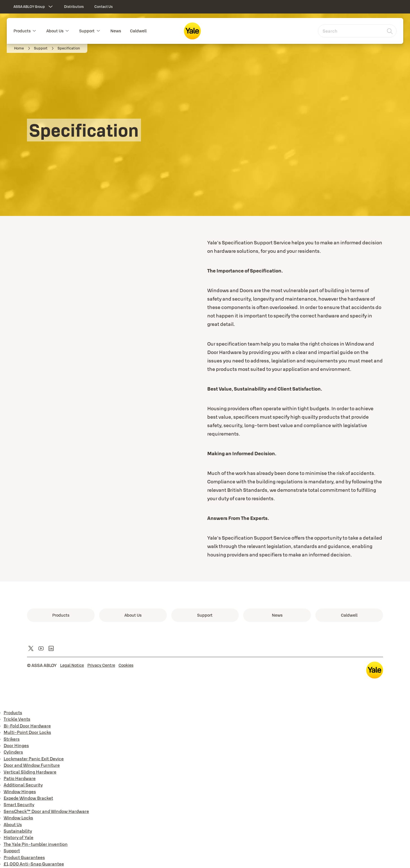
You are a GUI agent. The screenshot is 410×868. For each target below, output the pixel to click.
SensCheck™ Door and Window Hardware (46, 811)
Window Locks (18, 818)
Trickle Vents (17, 719)
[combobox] (357, 31)
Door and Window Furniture (32, 765)
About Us (55, 31)
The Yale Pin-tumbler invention (36, 844)
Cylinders (13, 752)
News (116, 31)
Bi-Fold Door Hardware (27, 726)
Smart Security (19, 804)
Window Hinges (20, 792)
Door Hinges (16, 745)
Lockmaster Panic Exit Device (34, 759)
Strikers (12, 739)
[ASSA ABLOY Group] (34, 7)
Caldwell (138, 31)
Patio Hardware (20, 778)
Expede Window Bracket (28, 798)
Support (87, 31)
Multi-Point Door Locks (27, 732)
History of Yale (19, 837)
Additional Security (23, 785)
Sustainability (18, 831)
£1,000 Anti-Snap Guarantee (34, 864)
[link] (74, 7)
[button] (34, 31)
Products (22, 31)
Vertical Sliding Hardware (30, 772)
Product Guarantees (24, 857)
